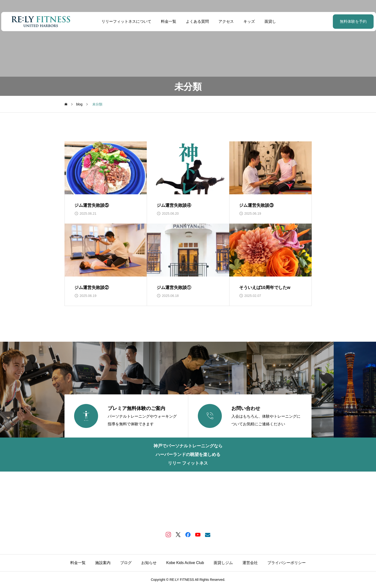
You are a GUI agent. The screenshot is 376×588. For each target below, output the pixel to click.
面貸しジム (223, 563)
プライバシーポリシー (287, 563)
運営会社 (250, 563)
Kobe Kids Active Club (185, 563)
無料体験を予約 (341, 21)
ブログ (126, 563)
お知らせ (149, 563)
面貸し (270, 21)
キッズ (248, 21)
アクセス (225, 21)
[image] (106, 168)
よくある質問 (197, 21)
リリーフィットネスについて (126, 21)
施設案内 (103, 563)
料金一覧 (168, 21)
